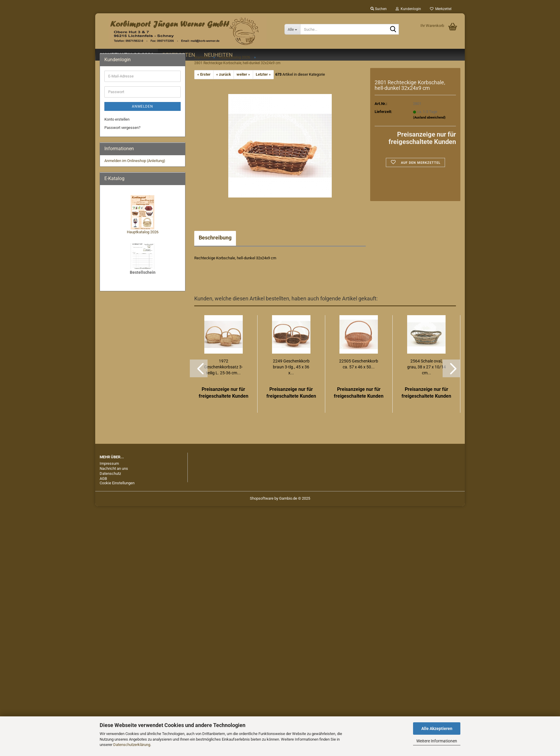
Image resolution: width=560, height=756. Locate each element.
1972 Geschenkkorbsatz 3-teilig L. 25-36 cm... (223, 367)
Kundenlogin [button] (408, 9)
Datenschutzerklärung (132, 745)
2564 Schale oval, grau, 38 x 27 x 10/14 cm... (427, 367)
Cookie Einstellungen (117, 483)
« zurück (224, 74)
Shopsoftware (262, 498)
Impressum (109, 463)
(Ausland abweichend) (429, 118)
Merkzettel (441, 9)
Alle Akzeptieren (437, 729)
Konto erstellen (117, 119)
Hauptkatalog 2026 (143, 232)
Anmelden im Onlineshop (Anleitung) (135, 161)
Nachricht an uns (114, 468)
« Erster (204, 74)
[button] (199, 368)
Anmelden (143, 106)
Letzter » (263, 74)
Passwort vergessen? (122, 128)
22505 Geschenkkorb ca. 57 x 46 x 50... (359, 364)
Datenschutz (110, 473)
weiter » (243, 74)
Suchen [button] (379, 9)
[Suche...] (292, 29)
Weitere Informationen (437, 741)
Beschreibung (215, 238)
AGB (103, 479)
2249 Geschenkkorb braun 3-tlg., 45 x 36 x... (291, 367)
